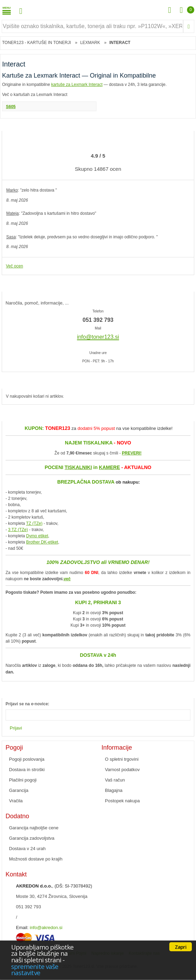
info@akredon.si (46, 928)
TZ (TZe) (34, 523)
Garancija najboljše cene (34, 828)
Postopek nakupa (122, 801)
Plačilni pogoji (23, 780)
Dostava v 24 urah (27, 849)
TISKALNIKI (78, 467)
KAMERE (109, 467)
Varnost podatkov (122, 770)
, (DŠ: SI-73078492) (54, 886)
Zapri (181, 947)
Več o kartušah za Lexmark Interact (35, 95)
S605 (11, 107)
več (67, 579)
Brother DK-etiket (42, 542)
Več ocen (14, 266)
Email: (22, 928)
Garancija (19, 790)
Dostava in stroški (27, 770)
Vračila (16, 801)
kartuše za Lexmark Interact (77, 85)
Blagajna (114, 790)
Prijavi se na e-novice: (27, 704)
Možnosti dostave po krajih (36, 859)
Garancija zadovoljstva (32, 838)
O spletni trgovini (122, 759)
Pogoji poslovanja (27, 759)
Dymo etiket (37, 536)
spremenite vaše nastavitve (35, 970)
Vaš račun (115, 780)
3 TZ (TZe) (18, 530)
